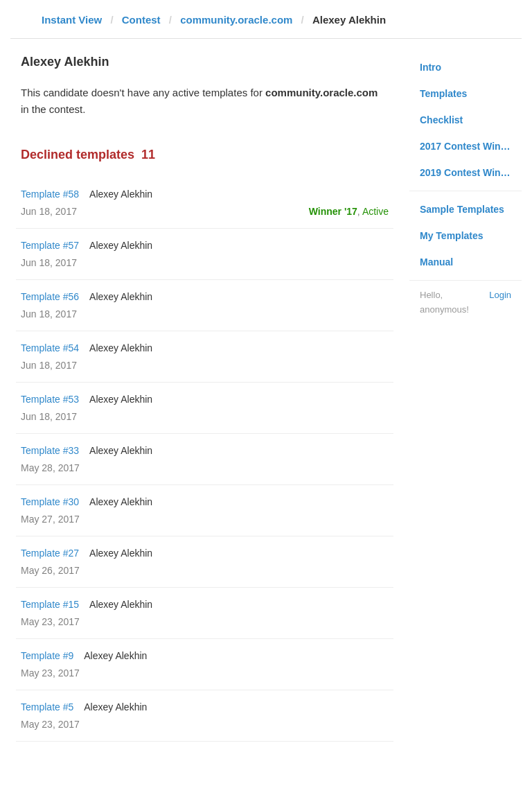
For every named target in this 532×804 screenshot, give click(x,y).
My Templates (452, 236)
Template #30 (50, 502)
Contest (141, 20)
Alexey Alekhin (121, 194)
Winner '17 (333, 211)
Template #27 (50, 553)
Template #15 (50, 604)
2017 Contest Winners (470, 146)
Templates (443, 94)
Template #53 (50, 399)
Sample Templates (462, 209)
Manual (436, 262)
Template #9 (47, 656)
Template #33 (50, 451)
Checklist (441, 120)
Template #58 (50, 194)
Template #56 (50, 297)
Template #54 (50, 348)
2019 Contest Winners (470, 173)
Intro (431, 67)
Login (500, 295)
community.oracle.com (236, 20)
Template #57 (50, 245)
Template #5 (47, 707)
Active (375, 211)
